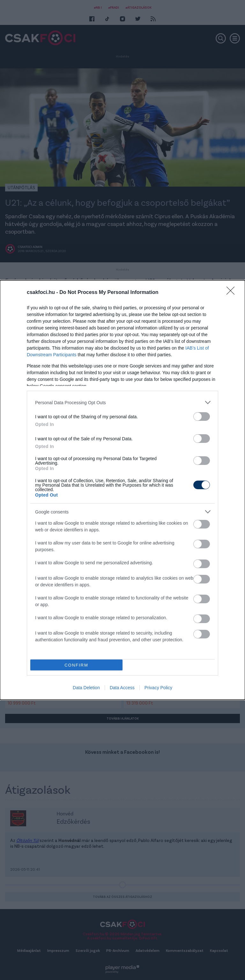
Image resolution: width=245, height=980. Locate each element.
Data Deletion (86, 688)
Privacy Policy (158, 688)
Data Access (122, 688)
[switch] (202, 417)
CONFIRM (76, 665)
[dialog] (122, 490)
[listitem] (122, 402)
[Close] (233, 293)
